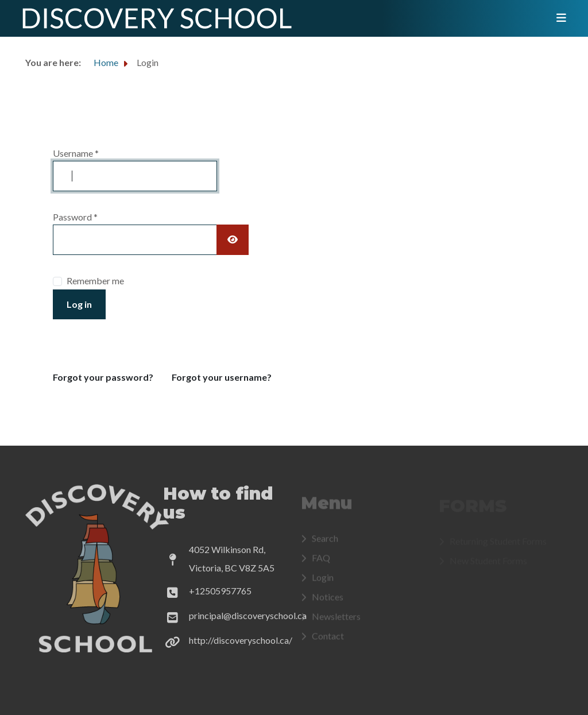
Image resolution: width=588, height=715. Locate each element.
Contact (328, 639)
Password (75, 217)
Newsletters (336, 619)
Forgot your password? (103, 377)
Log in (79, 304)
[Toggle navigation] (558, 18)
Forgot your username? (222, 377)
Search (325, 541)
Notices (328, 600)
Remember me (95, 281)
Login (323, 580)
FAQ (321, 561)
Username (76, 153)
